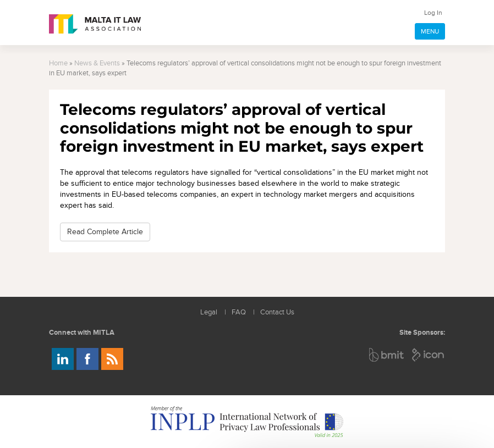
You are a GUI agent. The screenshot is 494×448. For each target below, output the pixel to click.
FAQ (239, 313)
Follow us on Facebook (87, 359)
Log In (433, 13)
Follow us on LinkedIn (63, 359)
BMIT (387, 355)
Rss (112, 359)
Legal (209, 313)
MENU (430, 31)
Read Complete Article (105, 232)
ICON (429, 355)
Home (58, 63)
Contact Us (277, 313)
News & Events (97, 63)
